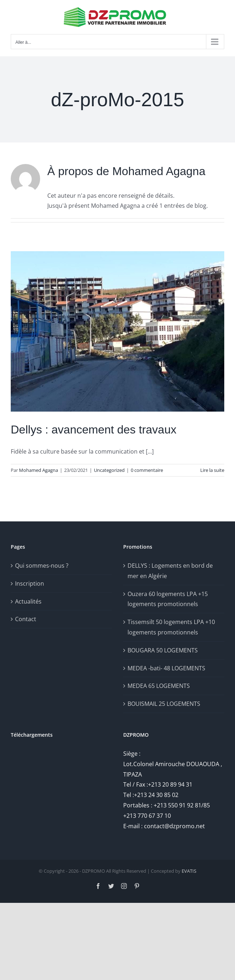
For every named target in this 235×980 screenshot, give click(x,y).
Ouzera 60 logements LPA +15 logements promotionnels (168, 599)
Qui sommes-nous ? (42, 566)
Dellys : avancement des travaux (93, 430)
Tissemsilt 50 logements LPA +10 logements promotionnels (171, 627)
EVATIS (189, 871)
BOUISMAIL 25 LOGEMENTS (164, 704)
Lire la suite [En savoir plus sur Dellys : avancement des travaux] (212, 470)
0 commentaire (147, 470)
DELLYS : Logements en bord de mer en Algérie (170, 571)
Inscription (30, 583)
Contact (26, 619)
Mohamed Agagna (39, 470)
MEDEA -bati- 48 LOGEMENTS (166, 668)
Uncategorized (109, 470)
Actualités (28, 601)
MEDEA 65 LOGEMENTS (159, 686)
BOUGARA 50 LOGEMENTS (163, 650)
